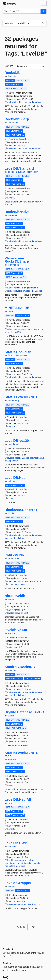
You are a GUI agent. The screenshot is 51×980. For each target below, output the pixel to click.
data (32, 458)
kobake (11, 633)
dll (22, 613)
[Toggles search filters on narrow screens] (43, 23)
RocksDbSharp (17, 119)
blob (23, 585)
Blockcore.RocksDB (21, 510)
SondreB (12, 670)
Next (32, 927)
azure (17, 585)
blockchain (19, 538)
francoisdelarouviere (18, 355)
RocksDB (12, 73)
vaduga (12, 599)
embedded (28, 102)
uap (18, 863)
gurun (11, 311)
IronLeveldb (14, 555)
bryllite (10, 742)
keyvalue (34, 863)
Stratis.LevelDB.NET (21, 397)
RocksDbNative (17, 212)
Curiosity (12, 76)
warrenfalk (13, 123)
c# (16, 904)
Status (7, 963)
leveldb (19, 102)
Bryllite (11, 716)
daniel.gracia (14, 444)
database (38, 102)
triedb (17, 742)
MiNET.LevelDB (17, 308)
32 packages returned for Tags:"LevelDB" (25, 46)
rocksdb (11, 102)
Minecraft (25, 329)
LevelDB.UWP (16, 843)
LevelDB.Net (15, 478)
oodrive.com (32, 172)
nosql (17, 458)
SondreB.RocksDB (20, 667)
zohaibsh (12, 847)
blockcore (9, 538)
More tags (20, 866)
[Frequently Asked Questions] (5, 977)
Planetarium (14, 265)
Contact (8, 949)
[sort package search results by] (29, 66)
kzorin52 (12, 759)
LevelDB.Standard (19, 168)
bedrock (8, 332)
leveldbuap (30, 860)
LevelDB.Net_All (18, 799)
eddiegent (13, 172)
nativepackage (12, 461)
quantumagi (14, 401)
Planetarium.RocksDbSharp (17, 260)
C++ (23, 647)
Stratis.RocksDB (18, 352)
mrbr (10, 803)
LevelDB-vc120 (17, 441)
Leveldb (11, 904)
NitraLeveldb (15, 596)
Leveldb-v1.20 (33, 904)
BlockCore (13, 513)
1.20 (26, 613)
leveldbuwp (10, 863)
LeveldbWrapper (18, 883)
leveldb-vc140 (16, 630)
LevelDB (11, 198)
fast (36, 458)
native (41, 458)
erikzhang (13, 481)
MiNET (11, 329)
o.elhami (22, 172)
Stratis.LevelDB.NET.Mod (21, 754)
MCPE (17, 329)
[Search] (43, 11)
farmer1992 (14, 558)
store (13, 866)
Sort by (9, 66)
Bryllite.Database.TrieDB (24, 712)
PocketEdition (37, 329)
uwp (17, 860)
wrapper (22, 904)
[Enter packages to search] (22, 11)
